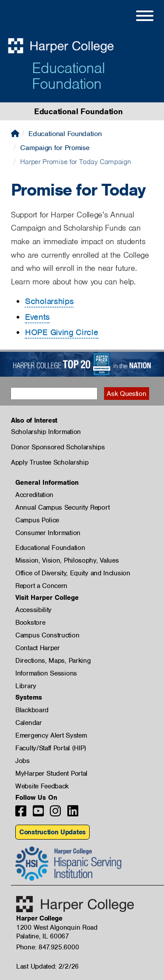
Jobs (23, 761)
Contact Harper (38, 648)
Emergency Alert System (51, 735)
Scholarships (49, 301)
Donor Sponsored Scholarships (58, 447)
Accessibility (33, 610)
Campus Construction (47, 635)
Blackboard (32, 710)
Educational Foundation (68, 76)
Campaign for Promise (55, 148)
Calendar (29, 723)
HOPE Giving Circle (62, 332)
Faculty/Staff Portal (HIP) (51, 748)
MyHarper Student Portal (51, 773)
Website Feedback (42, 786)
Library (26, 686)
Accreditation (34, 495)
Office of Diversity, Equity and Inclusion (73, 573)
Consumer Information (48, 533)
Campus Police (37, 520)
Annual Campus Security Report (62, 507)
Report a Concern (41, 586)
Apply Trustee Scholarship (50, 462)
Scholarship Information (46, 432)
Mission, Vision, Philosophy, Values (67, 560)
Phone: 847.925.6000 (47, 947)
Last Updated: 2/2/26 (47, 966)
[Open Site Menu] (136, 17)
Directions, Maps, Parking (53, 661)
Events (37, 317)
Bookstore (30, 623)
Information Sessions (46, 673)
